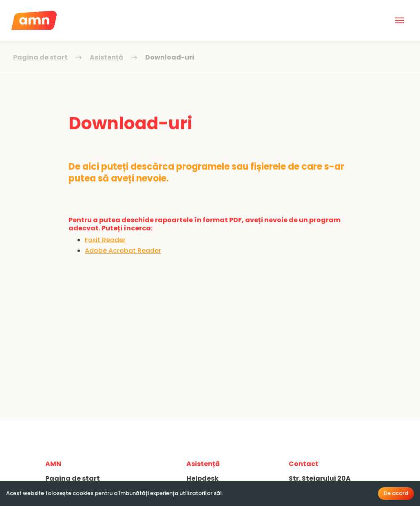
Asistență (106, 57)
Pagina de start (40, 57)
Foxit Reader (105, 240)
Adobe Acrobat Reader (123, 251)
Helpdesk (202, 478)
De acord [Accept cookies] (396, 493)
